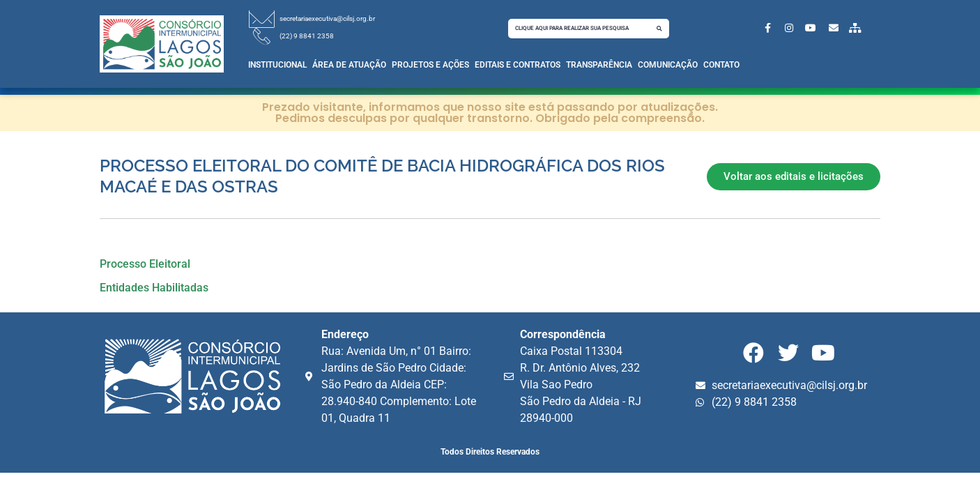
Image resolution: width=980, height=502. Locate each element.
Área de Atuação (349, 65)
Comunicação (668, 65)
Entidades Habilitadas (154, 288)
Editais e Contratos (518, 65)
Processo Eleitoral (145, 264)
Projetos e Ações (430, 65)
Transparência (599, 65)
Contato (721, 65)
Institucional (277, 65)
